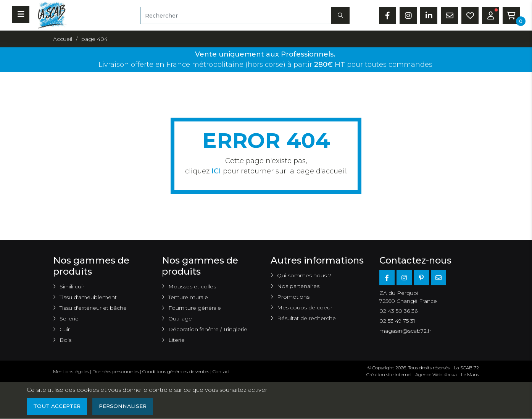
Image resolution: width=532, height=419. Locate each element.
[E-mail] (438, 278)
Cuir (65, 329)
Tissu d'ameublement (88, 297)
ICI (216, 171)
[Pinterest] (421, 278)
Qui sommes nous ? (304, 275)
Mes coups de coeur (305, 307)
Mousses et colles (192, 286)
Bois (65, 340)
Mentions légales (71, 371)
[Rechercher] (236, 15)
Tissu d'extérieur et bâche (93, 308)
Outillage (180, 319)
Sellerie (69, 319)
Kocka (450, 375)
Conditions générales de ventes (176, 371)
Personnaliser (125, 406)
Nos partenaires (298, 286)
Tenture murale (188, 297)
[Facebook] (387, 278)
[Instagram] (404, 278)
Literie (177, 340)
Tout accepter (58, 406)
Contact (221, 371)
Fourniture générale (195, 308)
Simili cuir (72, 286)
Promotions (293, 297)
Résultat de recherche (306, 318)
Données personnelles (116, 371)
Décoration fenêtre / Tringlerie (208, 329)
